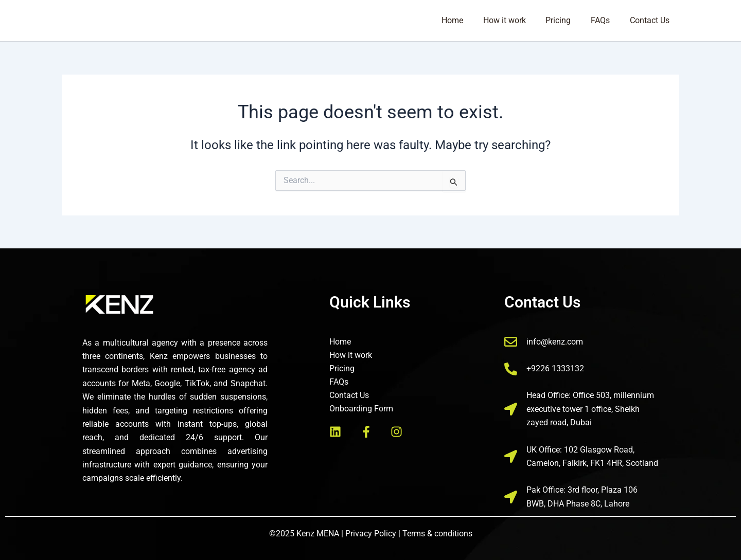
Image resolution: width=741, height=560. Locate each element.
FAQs (605, 20)
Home (468, 20)
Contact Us (651, 20)
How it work (516, 20)
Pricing (567, 20)
